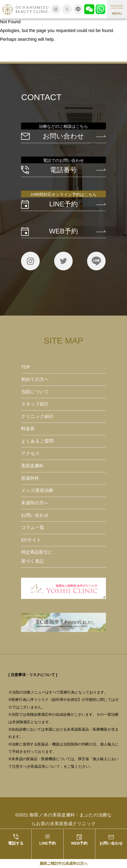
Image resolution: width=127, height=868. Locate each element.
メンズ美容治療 (37, 490)
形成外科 (30, 478)
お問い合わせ (111, 843)
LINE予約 (47, 843)
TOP (26, 367)
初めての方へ (35, 379)
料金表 (28, 429)
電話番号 (63, 170)
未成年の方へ (35, 503)
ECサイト (31, 540)
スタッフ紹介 (35, 404)
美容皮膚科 (32, 466)
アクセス (30, 454)
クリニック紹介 (37, 416)
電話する (16, 843)
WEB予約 (79, 843)
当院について (35, 392)
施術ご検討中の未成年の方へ (64, 863)
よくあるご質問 (37, 441)
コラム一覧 (33, 528)
